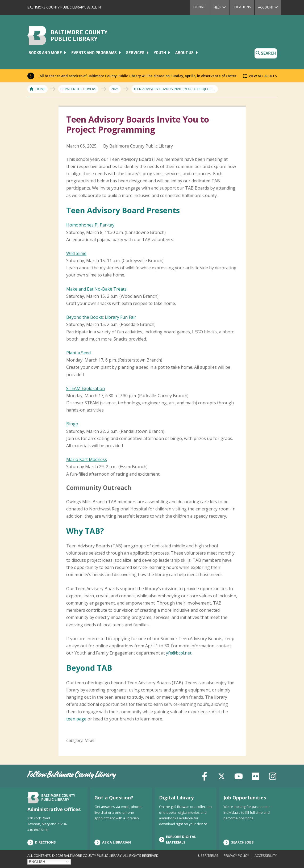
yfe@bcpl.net (179, 653)
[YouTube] (239, 776)
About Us (187, 53)
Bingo (72, 424)
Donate (200, 7)
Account (270, 7)
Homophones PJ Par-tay (90, 225)
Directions (42, 842)
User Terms (208, 856)
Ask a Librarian (113, 842)
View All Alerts (263, 76)
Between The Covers (78, 89)
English (37, 862)
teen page (76, 719)
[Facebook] (205, 776)
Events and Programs (97, 53)
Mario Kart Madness (87, 459)
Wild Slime (76, 253)
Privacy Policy (236, 856)
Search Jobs (239, 842)
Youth (162, 53)
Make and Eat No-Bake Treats (96, 289)
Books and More (48, 53)
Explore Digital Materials (178, 840)
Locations (242, 7)
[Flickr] (256, 776)
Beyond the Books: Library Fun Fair (101, 317)
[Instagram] (273, 776)
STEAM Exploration (86, 388)
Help (221, 7)
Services (138, 53)
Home (41, 89)
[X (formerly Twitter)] (222, 776)
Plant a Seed (78, 353)
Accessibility (266, 856)
